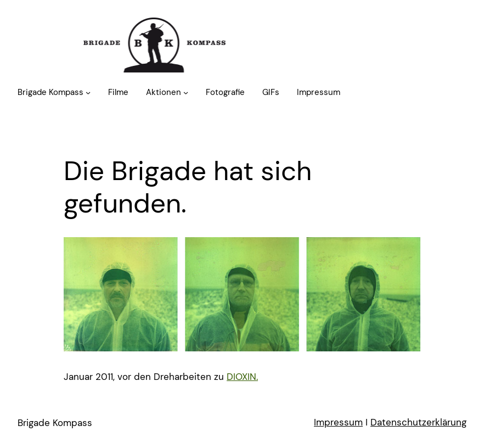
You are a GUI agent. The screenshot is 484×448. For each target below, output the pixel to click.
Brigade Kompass (55, 423)
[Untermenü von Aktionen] (186, 93)
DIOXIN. (242, 377)
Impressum (338, 422)
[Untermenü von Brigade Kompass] (88, 93)
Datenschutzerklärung (418, 422)
